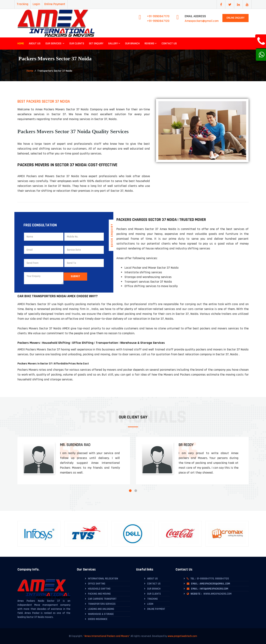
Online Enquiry (235, 18)
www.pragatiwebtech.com (182, 636)
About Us (35, 44)
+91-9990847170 (158, 16)
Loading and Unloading (101, 609)
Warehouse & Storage (101, 614)
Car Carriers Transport (102, 599)
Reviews (151, 44)
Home (21, 44)
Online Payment (55, 4)
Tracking (23, 4)
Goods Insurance (98, 619)
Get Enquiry (96, 44)
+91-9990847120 (158, 21)
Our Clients (77, 44)
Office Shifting (97, 584)
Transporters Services (102, 604)
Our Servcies (55, 44)
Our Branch (132, 44)
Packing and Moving (99, 594)
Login (36, 4)
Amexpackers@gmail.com (202, 21)
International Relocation (103, 579)
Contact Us (169, 44)
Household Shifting (99, 589)
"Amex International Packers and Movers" (107, 636)
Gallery (114, 44)
